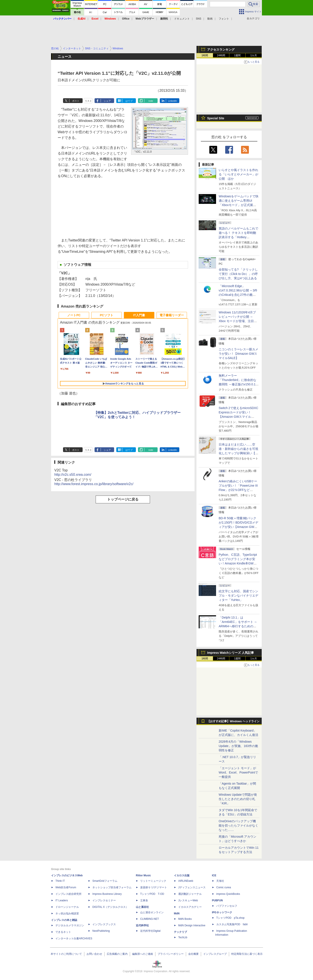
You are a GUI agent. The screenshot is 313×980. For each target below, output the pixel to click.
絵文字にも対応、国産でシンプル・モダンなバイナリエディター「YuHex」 (238, 596)
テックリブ (180, 932)
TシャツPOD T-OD (152, 894)
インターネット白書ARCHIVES (74, 938)
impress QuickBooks (228, 894)
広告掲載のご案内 (117, 954)
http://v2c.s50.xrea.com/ (73, 475)
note (151, 101)
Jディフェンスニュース (192, 887)
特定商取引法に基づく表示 (247, 954)
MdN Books (185, 919)
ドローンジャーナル (67, 907)
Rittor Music (143, 875)
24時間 (221, 55)
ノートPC (74, 315)
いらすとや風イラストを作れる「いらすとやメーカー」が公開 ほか (238, 174)
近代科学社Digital (150, 931)
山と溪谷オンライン (152, 912)
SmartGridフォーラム (105, 881)
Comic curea (224, 887)
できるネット (63, 932)
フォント (224, 19)
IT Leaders (62, 900)
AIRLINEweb (186, 881)
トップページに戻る (123, 499)
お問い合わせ (94, 954)
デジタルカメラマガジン (70, 925)
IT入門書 (139, 315)
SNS (199, 19)
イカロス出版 (182, 875)
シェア (107, 101)
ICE (214, 875)
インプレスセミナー (104, 900)
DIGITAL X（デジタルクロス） (110, 907)
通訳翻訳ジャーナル (190, 894)
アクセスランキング (221, 50)
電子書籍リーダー (172, 315)
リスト (88, 101)
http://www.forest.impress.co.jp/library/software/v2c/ (94, 484)
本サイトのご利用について (66, 954)
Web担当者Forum (66, 887)
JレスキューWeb (188, 900)
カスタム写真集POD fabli (232, 924)
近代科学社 (142, 925)
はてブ (129, 101)
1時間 (205, 55)
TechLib (183, 937)
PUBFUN (217, 900)
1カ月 (254, 55)
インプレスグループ (215, 954)
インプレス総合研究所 (68, 894)
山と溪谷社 (142, 907)
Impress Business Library (107, 894)
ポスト (76, 101)
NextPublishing (101, 931)
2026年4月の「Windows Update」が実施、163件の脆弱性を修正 (238, 746)
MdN (177, 913)
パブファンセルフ (227, 906)
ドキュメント (182, 19)
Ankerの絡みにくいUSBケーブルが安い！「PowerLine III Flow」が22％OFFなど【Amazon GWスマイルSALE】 (238, 490)
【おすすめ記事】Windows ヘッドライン (233, 721)
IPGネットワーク (222, 912)
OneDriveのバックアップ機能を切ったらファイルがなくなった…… (238, 825)
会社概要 (193, 954)
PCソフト (106, 315)
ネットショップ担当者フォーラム (112, 887)
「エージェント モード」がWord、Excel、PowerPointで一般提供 (238, 772)
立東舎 (144, 900)
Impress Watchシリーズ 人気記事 (231, 653)
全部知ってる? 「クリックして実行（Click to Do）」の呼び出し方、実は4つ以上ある (238, 274)
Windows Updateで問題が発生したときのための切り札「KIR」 (238, 799)
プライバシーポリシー (171, 954)
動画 (210, 19)
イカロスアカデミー (190, 907)
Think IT (60, 881)
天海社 (220, 881)
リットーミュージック (153, 881)
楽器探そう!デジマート (154, 887)
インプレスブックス (104, 924)
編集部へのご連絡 (143, 954)
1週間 (237, 55)
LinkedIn (173, 101)
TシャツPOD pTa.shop (230, 918)
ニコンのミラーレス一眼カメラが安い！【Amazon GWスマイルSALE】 (238, 354)
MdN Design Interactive (192, 925)
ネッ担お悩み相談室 (67, 913)
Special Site (216, 118)
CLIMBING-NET (150, 919)
